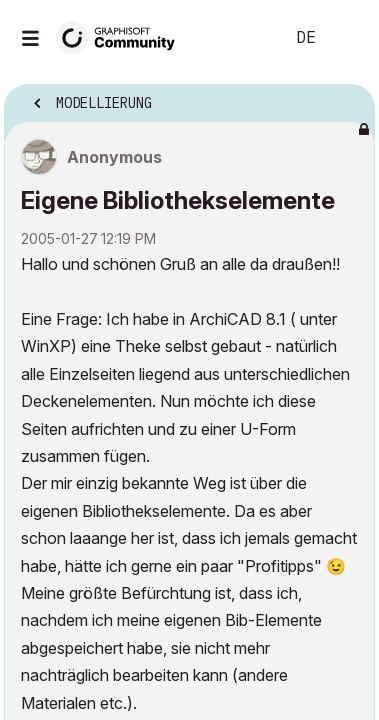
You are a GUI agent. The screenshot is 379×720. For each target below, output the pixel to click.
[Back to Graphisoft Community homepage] (122, 36)
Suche (238, 38)
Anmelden (347, 38)
